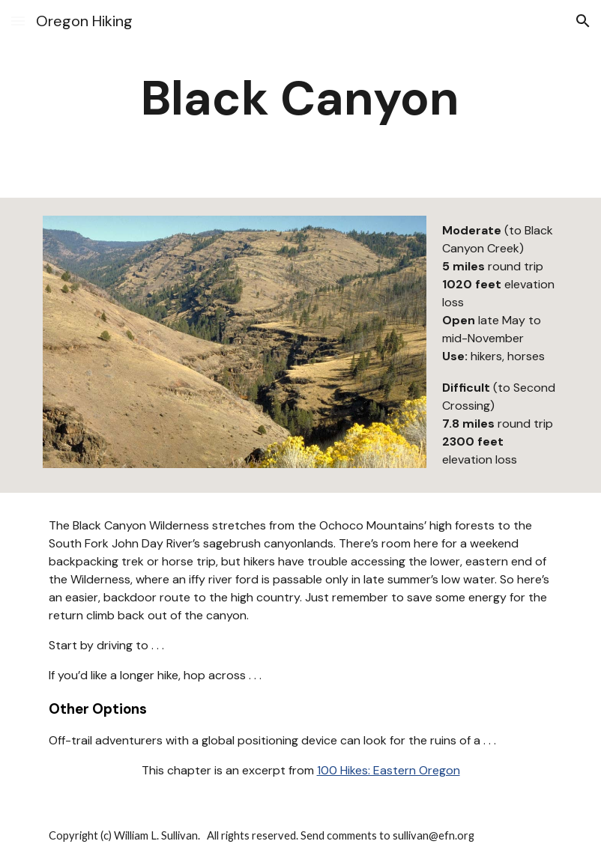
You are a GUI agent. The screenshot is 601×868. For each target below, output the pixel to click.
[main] (300, 99)
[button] (18, 21)
